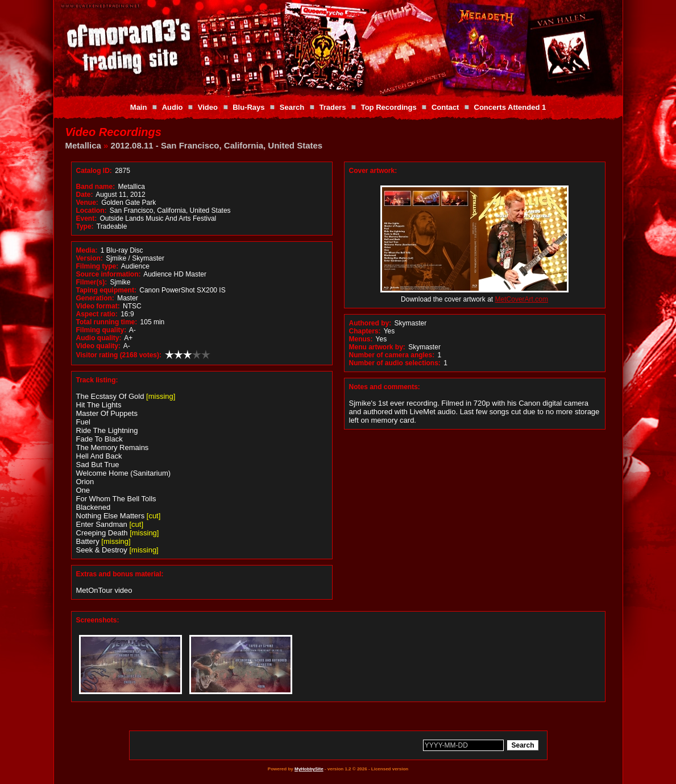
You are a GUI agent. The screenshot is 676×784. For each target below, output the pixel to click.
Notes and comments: (385, 387)
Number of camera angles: (392, 355)
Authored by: (370, 323)
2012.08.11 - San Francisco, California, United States (217, 145)
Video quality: (98, 346)
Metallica (83, 145)
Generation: (95, 298)
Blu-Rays (248, 107)
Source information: (109, 274)
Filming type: (98, 266)
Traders (332, 107)
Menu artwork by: (377, 347)
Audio (173, 107)
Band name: (96, 187)
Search (292, 107)
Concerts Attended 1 (510, 107)
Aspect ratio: (97, 314)
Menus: (361, 339)
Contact (445, 107)
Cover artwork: (373, 171)
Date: (85, 195)
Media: (87, 250)
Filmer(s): (92, 282)
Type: (85, 226)
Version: (90, 258)
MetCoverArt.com (522, 299)
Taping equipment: (106, 290)
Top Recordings (389, 107)
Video (208, 107)
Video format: (98, 306)
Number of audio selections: (395, 363)
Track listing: (97, 380)
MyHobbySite (309, 769)
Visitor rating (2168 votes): (119, 355)
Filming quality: (101, 330)
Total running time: (107, 322)
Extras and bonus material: (120, 574)
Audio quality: (99, 338)
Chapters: (365, 331)
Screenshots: (98, 620)
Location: (92, 211)
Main (139, 107)
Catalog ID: (94, 171)
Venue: (87, 203)
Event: (87, 218)
